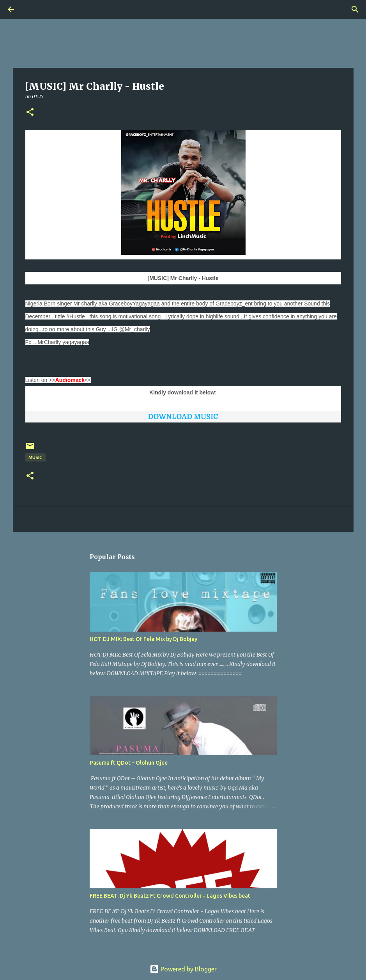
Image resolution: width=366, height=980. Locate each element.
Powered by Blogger (183, 969)
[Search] (33, 9)
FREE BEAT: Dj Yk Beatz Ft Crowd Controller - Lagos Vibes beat (170, 896)
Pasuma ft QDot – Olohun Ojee (129, 763)
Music (35, 457)
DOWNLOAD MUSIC (183, 417)
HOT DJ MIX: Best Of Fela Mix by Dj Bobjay (143, 639)
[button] (30, 113)
